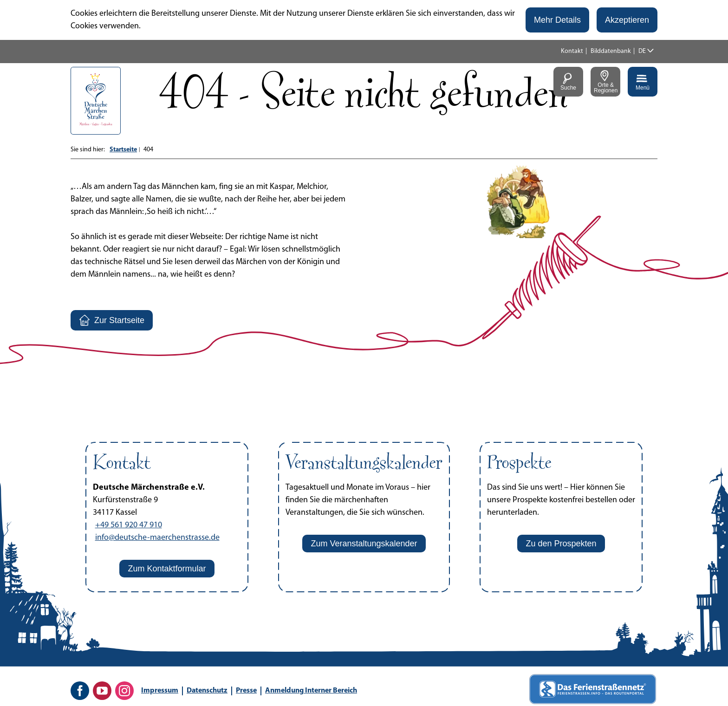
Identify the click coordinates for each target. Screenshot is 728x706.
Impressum (160, 691)
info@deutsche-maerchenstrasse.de (157, 538)
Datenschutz (207, 691)
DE (642, 51)
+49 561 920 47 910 (129, 525)
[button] (557, 20)
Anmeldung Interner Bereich (311, 691)
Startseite (123, 150)
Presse (246, 691)
